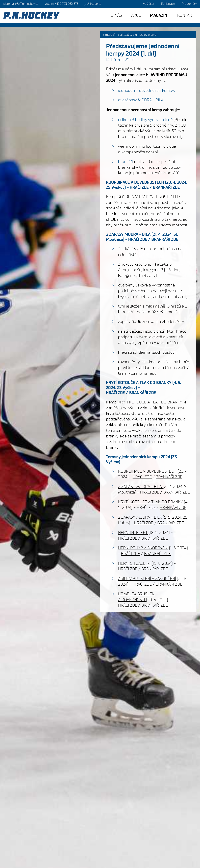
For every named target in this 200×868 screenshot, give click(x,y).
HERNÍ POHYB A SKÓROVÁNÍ (143, 548)
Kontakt (186, 15)
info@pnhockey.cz (21, 4)
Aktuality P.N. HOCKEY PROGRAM (140, 35)
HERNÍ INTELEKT (133, 532)
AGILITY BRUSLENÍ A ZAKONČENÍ (147, 579)
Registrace (168, 4)
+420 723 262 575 (62, 4)
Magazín (111, 35)
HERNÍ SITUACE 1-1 (134, 563)
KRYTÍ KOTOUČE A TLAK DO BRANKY (139, 383)
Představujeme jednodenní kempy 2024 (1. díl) (143, 50)
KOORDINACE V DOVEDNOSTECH (135, 182)
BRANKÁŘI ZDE (166, 187)
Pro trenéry (189, 4)
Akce (136, 15)
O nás (116, 15)
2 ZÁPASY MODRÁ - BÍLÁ (128, 234)
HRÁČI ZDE (139, 187)
